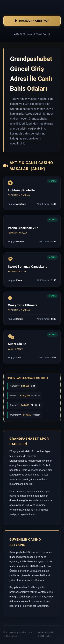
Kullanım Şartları (46, 632)
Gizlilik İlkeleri (45, 636)
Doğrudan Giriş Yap (32, 21)
